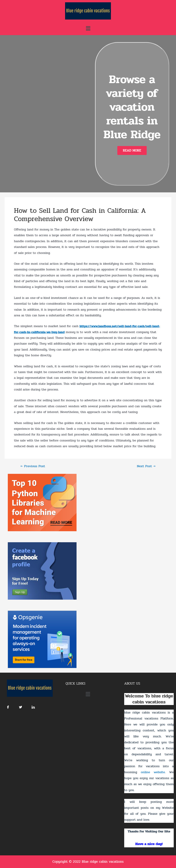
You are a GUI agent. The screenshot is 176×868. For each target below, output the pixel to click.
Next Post (146, 466)
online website (153, 772)
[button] (132, 150)
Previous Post (33, 466)
